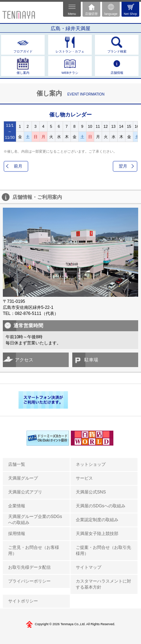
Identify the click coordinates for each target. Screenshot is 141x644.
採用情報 (17, 534)
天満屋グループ (23, 478)
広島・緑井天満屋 (70, 28)
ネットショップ (91, 464)
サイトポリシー (23, 601)
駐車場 (91, 360)
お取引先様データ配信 (29, 567)
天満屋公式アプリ (25, 492)
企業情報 (17, 506)
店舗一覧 (17, 464)
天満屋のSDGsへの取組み (101, 506)
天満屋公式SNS (91, 492)
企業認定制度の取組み (97, 520)
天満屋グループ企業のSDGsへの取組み (35, 520)
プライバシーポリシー (29, 581)
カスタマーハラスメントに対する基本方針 (103, 584)
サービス (84, 478)
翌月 (123, 166)
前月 (18, 166)
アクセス (24, 360)
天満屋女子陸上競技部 (97, 534)
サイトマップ (89, 567)
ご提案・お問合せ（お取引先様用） (103, 550)
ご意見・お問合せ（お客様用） (34, 550)
